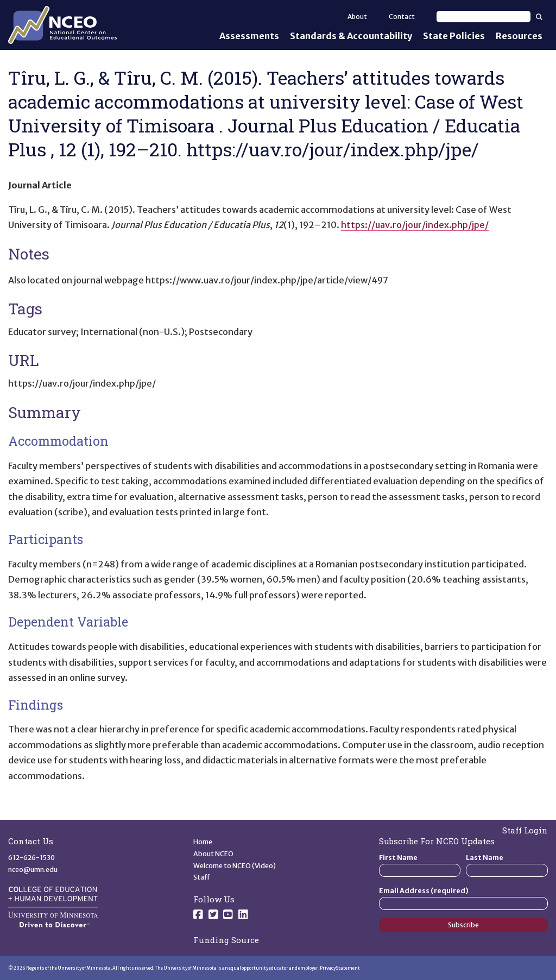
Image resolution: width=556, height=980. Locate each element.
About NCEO (213, 854)
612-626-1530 (31, 858)
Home (203, 842)
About (357, 17)
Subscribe (463, 925)
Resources (519, 36)
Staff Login (525, 830)
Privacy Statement (340, 968)
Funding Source (226, 940)
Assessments (249, 36)
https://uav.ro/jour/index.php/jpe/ (415, 225)
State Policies (454, 36)
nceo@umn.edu (33, 870)
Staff (202, 877)
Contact (402, 17)
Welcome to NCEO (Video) (235, 866)
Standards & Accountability (351, 36)
